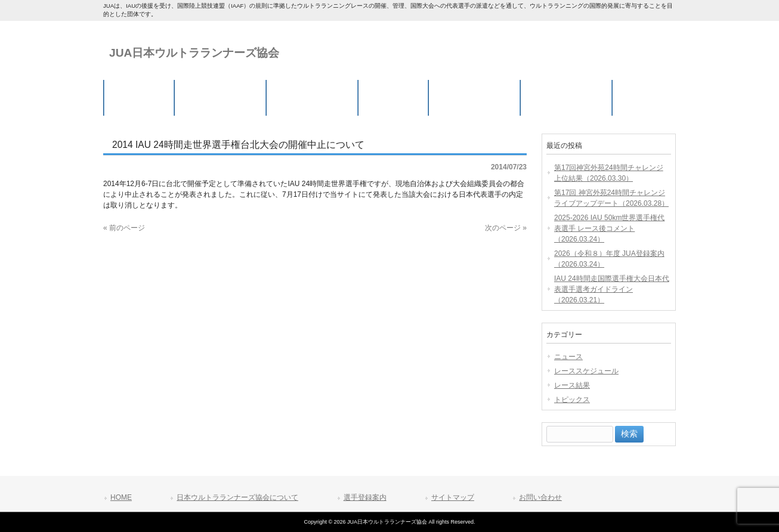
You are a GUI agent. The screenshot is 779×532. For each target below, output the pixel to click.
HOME (121, 497)
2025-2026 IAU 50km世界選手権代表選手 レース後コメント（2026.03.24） (609, 228)
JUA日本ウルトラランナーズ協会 (194, 53)
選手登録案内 (365, 497)
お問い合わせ (540, 497)
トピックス (572, 400)
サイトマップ (453, 497)
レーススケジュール (586, 371)
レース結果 (572, 385)
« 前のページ (124, 228)
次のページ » (506, 228)
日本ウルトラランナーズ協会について (237, 497)
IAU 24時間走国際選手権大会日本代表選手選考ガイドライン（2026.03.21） (612, 289)
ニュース (568, 357)
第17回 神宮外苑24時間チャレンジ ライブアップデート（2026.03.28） (611, 198)
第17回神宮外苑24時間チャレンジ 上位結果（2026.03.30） (609, 173)
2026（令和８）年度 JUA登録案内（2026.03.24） (609, 259)
